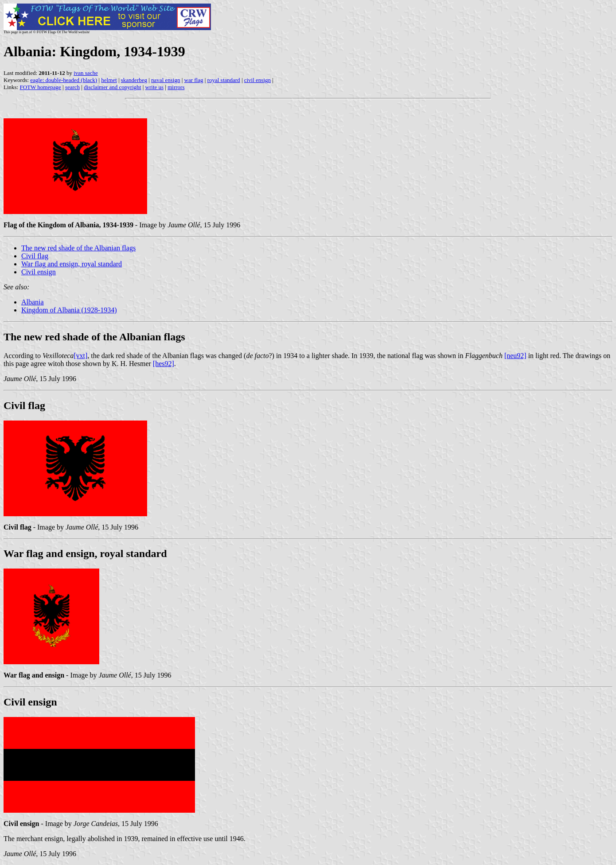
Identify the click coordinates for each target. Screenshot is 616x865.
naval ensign (166, 80)
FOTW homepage (40, 87)
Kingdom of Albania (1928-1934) (69, 310)
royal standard (224, 80)
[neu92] (515, 356)
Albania (33, 302)
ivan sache (86, 73)
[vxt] (80, 356)
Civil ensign (39, 272)
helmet (109, 80)
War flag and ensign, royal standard (72, 264)
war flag (194, 80)
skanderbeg (134, 80)
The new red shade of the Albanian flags (78, 248)
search (72, 87)
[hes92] (164, 364)
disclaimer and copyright (112, 87)
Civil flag (35, 256)
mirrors (176, 87)
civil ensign (257, 80)
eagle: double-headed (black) (64, 80)
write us (155, 87)
